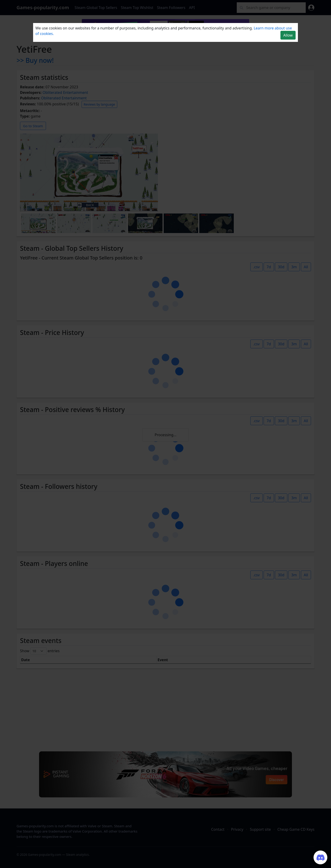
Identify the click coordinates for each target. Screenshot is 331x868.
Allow (288, 35)
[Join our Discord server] (320, 857)
